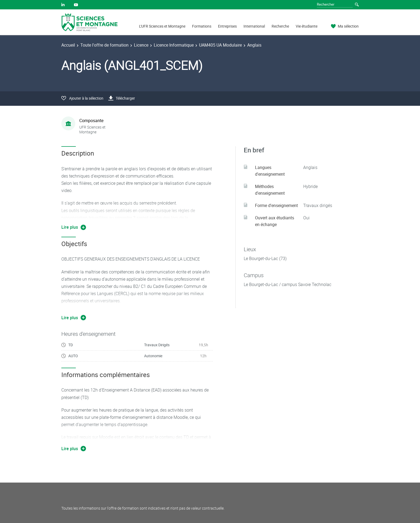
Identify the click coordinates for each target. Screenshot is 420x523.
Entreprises (227, 26)
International (254, 26)
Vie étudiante (307, 26)
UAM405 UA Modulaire (220, 45)
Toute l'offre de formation (104, 45)
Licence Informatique (174, 45)
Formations (202, 26)
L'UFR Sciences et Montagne (162, 26)
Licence (141, 45)
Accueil (68, 45)
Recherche (280, 26)
